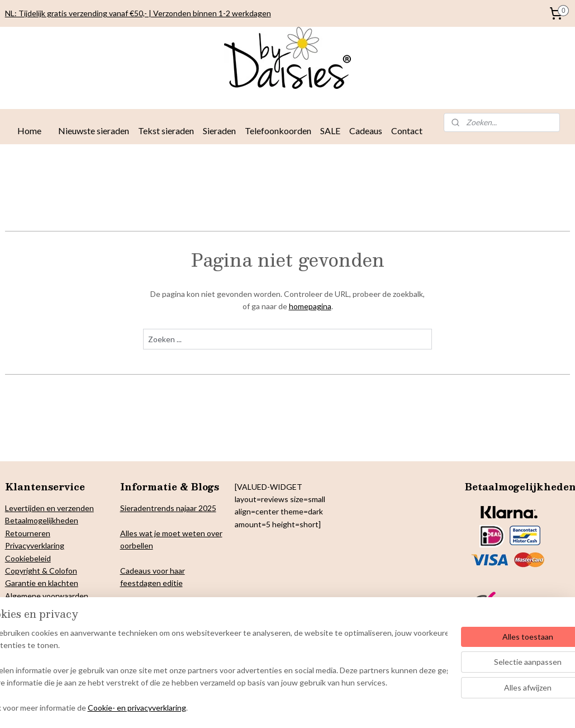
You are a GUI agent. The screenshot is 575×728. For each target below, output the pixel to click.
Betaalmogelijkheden (42, 520)
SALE (330, 131)
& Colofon (59, 571)
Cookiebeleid (28, 558)
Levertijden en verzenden (49, 508)
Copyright (23, 571)
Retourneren (28, 533)
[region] (214, 671)
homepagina (310, 306)
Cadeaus (366, 131)
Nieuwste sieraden (94, 131)
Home (29, 131)
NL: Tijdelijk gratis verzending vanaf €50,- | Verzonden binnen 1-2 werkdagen (138, 13)
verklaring (47, 545)
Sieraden (219, 131)
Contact (407, 131)
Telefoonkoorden (278, 131)
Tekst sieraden (166, 131)
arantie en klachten (45, 583)
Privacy (18, 545)
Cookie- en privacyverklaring (170, 708)
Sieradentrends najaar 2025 (168, 508)
